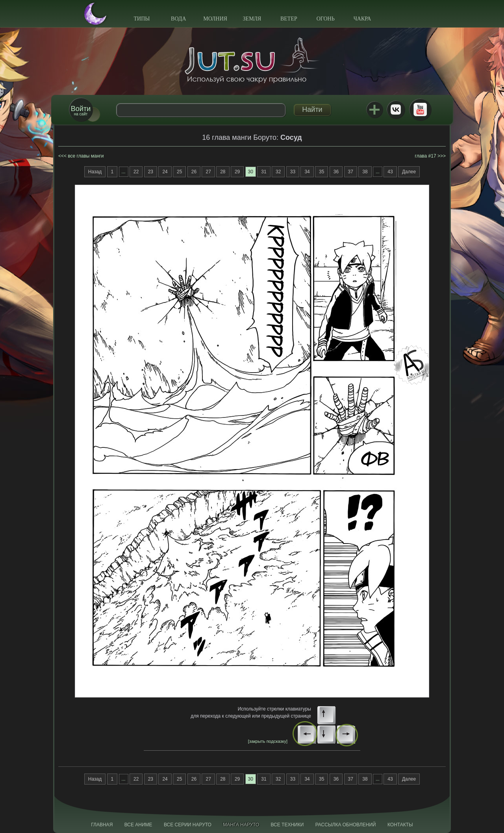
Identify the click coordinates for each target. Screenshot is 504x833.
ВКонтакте (396, 109)
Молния (215, 19)
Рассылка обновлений (346, 825)
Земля (252, 19)
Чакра (362, 19)
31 (264, 172)
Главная (102, 825)
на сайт (81, 110)
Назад (95, 172)
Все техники (287, 825)
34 (307, 172)
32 (278, 172)
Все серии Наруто (188, 825)
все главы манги (86, 156)
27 (208, 172)
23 (151, 172)
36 (336, 172)
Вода (178, 19)
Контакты (400, 825)
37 (351, 172)
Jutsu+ (374, 109)
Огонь (326, 19)
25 (179, 172)
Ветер (289, 19)
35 (321, 172)
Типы (142, 19)
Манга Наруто (241, 825)
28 (223, 172)
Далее (409, 172)
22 (136, 172)
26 (194, 172)
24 (165, 172)
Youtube (420, 109)
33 (293, 172)
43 (390, 172)
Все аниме (138, 825)
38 (365, 172)
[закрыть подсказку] (268, 741)
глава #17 (426, 156)
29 (237, 172)
